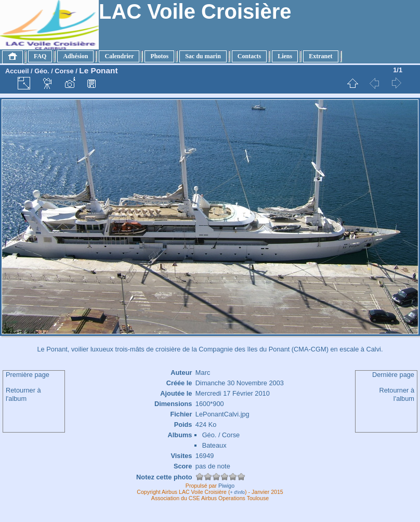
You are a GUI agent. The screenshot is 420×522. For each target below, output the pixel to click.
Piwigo (226, 486)
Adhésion (75, 56)
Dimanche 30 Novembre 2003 (240, 383)
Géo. (42, 71)
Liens (285, 56)
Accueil (17, 71)
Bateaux (214, 445)
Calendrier (119, 56)
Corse (64, 71)
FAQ (40, 56)
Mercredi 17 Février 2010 (233, 393)
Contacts (249, 56)
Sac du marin (203, 56)
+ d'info (238, 492)
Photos (159, 56)
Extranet (320, 56)
